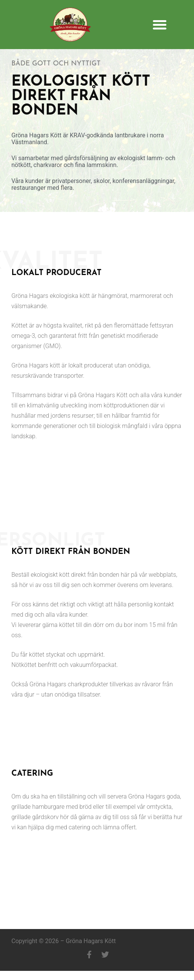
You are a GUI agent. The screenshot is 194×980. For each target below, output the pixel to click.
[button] (160, 25)
